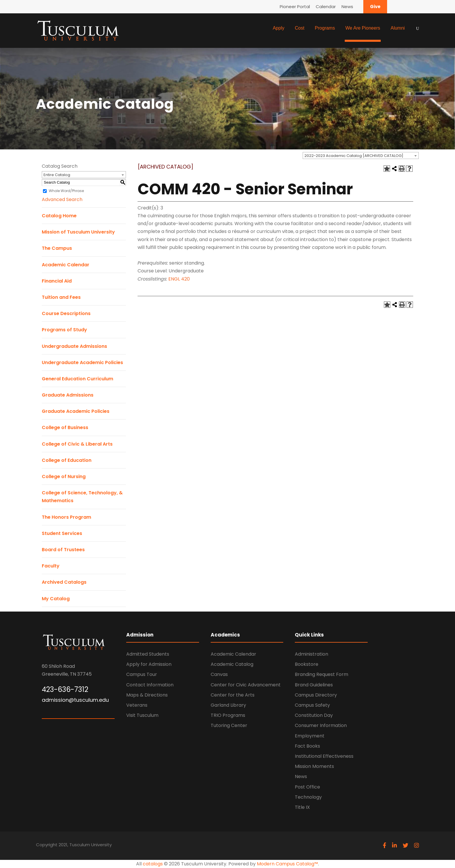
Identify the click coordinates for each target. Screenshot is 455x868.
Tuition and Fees (61, 297)
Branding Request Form (322, 674)
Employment (310, 736)
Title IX (302, 807)
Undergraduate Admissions (74, 346)
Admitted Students (148, 654)
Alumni (398, 28)
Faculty (51, 566)
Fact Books (307, 746)
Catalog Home (59, 216)
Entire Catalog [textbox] (57, 175)
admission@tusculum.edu (75, 700)
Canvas (219, 674)
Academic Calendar (66, 265)
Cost (300, 28)
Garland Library (228, 705)
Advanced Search (62, 199)
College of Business (65, 427)
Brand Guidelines (314, 685)
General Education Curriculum (77, 379)
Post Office (307, 787)
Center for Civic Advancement (246, 685)
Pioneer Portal (295, 7)
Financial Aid (57, 281)
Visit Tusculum (142, 715)
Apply (279, 28)
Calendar (326, 7)
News (347, 7)
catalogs (153, 864)
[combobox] (361, 155)
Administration (312, 654)
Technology (308, 797)
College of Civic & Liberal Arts (77, 444)
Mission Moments (314, 766)
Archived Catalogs (64, 582)
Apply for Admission (149, 664)
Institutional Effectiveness (324, 756)
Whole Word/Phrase (66, 191)
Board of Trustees (63, 550)
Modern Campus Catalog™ (287, 864)
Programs (325, 28)
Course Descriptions (66, 313)
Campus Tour (142, 674)
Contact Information (150, 685)
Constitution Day (314, 715)
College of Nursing (64, 477)
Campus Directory (316, 695)
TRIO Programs (228, 715)
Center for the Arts (233, 695)
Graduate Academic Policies (76, 411)
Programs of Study (64, 330)
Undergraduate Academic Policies (82, 362)
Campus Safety (312, 705)
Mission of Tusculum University (78, 232)
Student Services (62, 533)
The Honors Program (66, 517)
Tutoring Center (229, 725)
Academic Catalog (232, 664)
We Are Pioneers (363, 28)
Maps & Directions (147, 695)
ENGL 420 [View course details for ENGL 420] (179, 279)
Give (375, 7)
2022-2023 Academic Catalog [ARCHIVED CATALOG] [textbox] (354, 156)
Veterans (137, 705)
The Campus (57, 248)
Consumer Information (321, 725)
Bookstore (307, 664)
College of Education (67, 460)
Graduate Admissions (68, 395)
